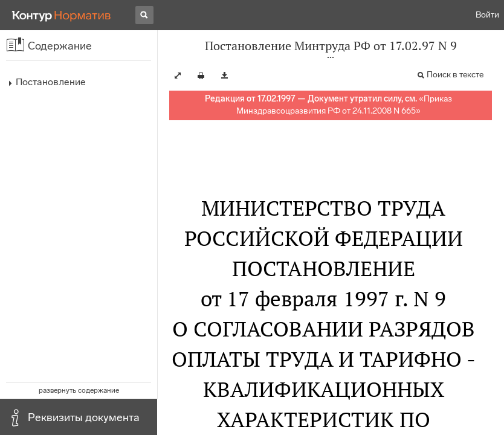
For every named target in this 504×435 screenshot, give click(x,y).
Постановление (51, 82)
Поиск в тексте (455, 75)
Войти (487, 15)
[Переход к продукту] (62, 15)
